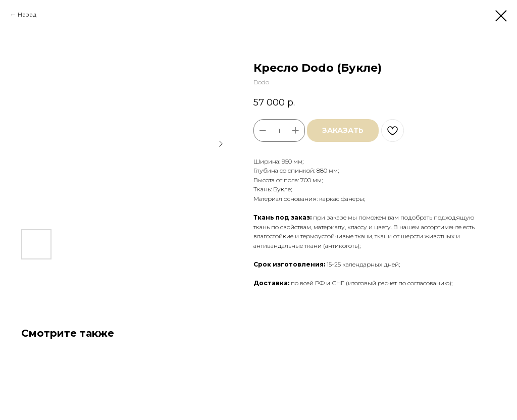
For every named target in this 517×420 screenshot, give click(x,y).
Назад (27, 14)
